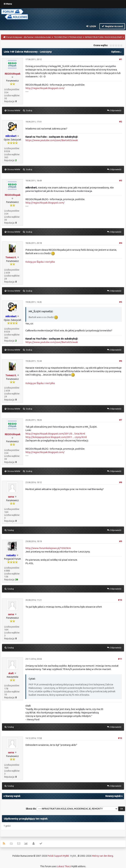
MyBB (73, 856)
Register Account (112, 26)
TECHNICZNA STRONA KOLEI (68, 37)
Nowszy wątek (113, 796)
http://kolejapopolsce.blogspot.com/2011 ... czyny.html (56, 437)
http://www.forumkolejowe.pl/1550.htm (48, 548)
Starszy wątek (13, 796)
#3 (121, 181)
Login (91, 26)
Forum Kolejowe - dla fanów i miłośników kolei (29, 37)
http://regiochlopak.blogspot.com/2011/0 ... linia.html (55, 434)
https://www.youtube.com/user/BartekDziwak (52, 140)
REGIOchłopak (13, 74)
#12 (120, 738)
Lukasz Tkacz (64, 866)
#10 (120, 600)
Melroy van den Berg (102, 856)
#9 (121, 541)
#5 (121, 302)
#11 (120, 659)
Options (117, 52)
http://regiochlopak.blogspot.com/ (45, 88)
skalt (11, 673)
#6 (121, 361)
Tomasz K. (11, 257)
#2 (121, 122)
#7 (121, 420)
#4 (121, 243)
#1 (121, 59)
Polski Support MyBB (58, 856)
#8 (121, 482)
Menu (8, 4)
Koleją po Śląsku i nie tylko (40, 262)
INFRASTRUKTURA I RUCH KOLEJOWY (103, 37)
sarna (11, 497)
